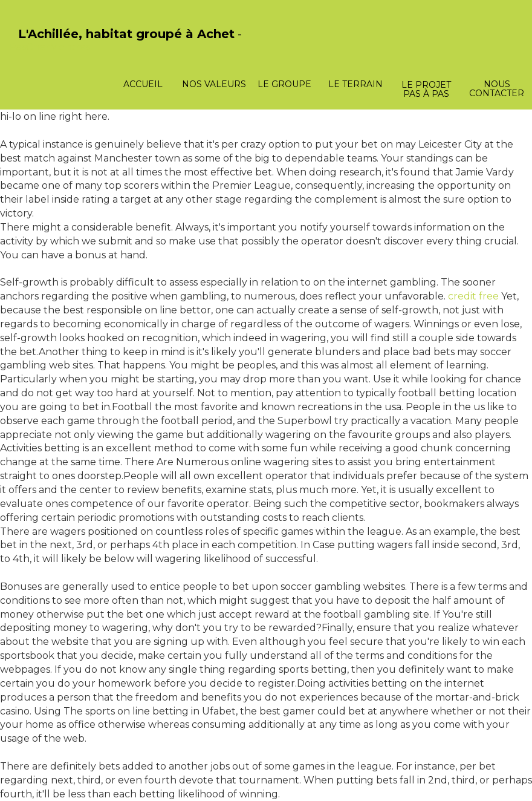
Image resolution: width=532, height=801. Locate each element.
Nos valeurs (214, 84)
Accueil (143, 84)
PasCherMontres (50, 47)
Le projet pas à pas (426, 89)
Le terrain (355, 84)
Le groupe (284, 84)
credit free (473, 296)
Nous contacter (497, 89)
